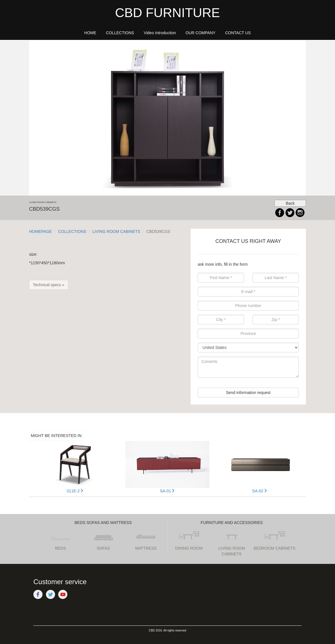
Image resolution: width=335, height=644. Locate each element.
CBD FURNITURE (167, 13)
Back (290, 203)
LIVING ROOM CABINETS (116, 231)
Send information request (248, 393)
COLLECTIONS (72, 231)
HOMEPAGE (41, 231)
